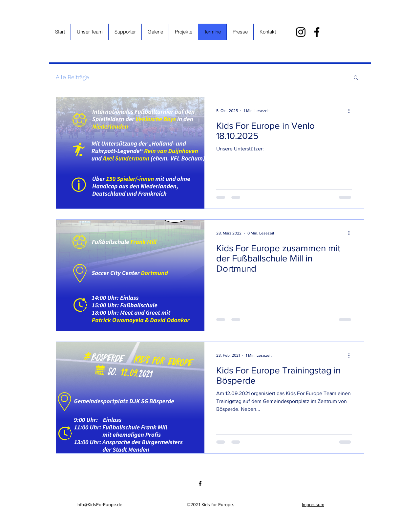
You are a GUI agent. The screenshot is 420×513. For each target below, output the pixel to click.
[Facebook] (317, 32)
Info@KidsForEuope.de (99, 504)
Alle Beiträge (72, 77)
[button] (356, 78)
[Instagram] (301, 32)
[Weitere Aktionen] (351, 111)
